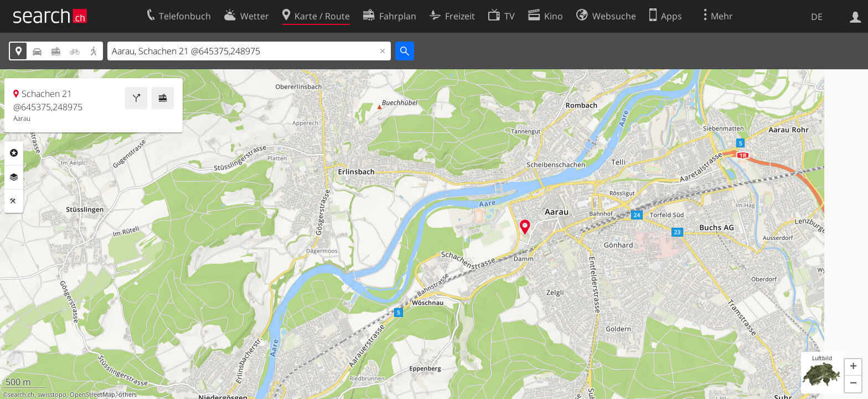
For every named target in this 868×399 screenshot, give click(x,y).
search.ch (21, 395)
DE (817, 17)
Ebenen (14, 177)
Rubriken (14, 153)
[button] (853, 367)
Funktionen (14, 201)
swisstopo (52, 395)
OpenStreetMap (92, 395)
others (128, 395)
